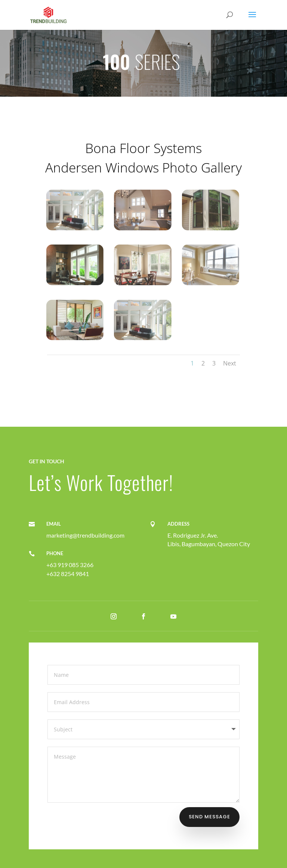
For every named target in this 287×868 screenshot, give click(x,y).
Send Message (209, 817)
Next (230, 363)
